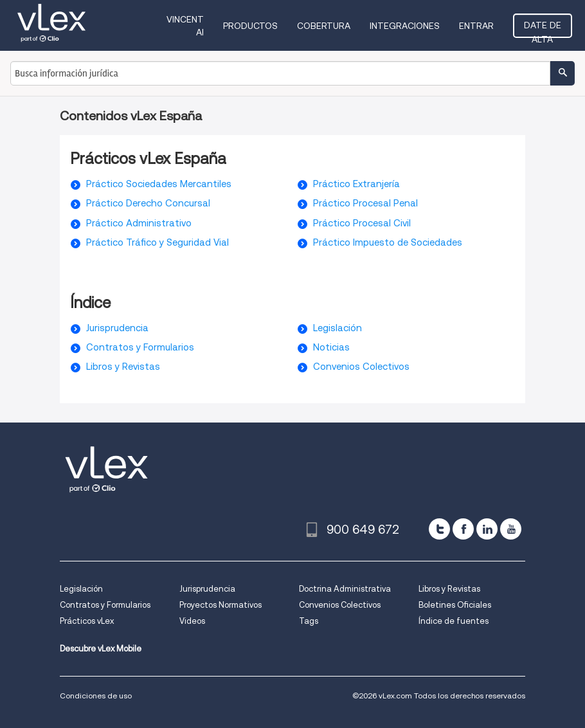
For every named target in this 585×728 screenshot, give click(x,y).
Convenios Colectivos (361, 367)
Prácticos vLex (87, 621)
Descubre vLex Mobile (101, 649)
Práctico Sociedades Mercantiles (159, 184)
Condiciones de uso (96, 696)
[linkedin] (487, 529)
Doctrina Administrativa (345, 589)
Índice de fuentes (454, 621)
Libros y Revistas (123, 367)
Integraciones (405, 26)
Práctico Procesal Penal (365, 203)
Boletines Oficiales (455, 605)
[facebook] (463, 529)
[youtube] (511, 529)
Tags (309, 621)
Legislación (337, 328)
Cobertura (324, 26)
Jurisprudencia (117, 328)
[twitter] (439, 529)
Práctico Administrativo (139, 223)
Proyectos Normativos (221, 605)
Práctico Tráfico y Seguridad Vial (157, 242)
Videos (192, 621)
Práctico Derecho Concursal (148, 203)
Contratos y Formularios (140, 347)
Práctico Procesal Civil (362, 223)
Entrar (476, 26)
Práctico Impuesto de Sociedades (388, 242)
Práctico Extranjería (356, 184)
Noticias (331, 347)
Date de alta (543, 29)
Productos (250, 26)
